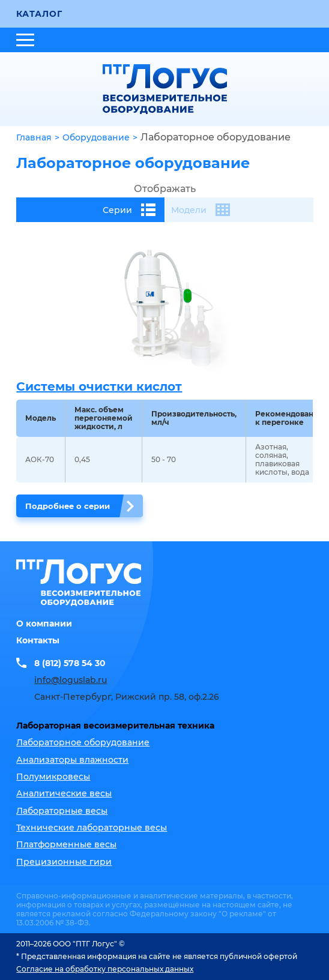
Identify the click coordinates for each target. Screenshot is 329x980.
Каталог (39, 14)
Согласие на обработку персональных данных (105, 969)
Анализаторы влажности (72, 760)
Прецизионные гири (64, 862)
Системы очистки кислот (99, 386)
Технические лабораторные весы (92, 828)
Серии (129, 210)
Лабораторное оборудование (83, 742)
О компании (44, 624)
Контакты (38, 640)
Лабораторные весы (62, 811)
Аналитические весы (64, 793)
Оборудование (96, 137)
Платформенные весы (66, 844)
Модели (201, 210)
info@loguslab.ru (71, 680)
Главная (34, 137)
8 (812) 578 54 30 (70, 663)
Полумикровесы (53, 777)
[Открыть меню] (25, 40)
